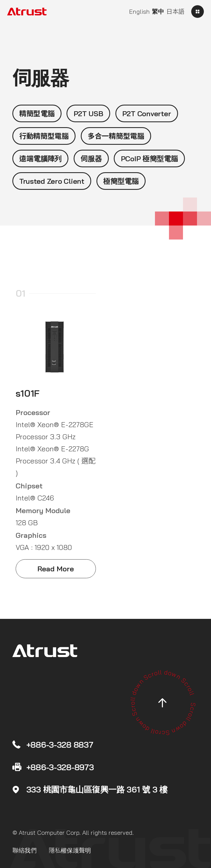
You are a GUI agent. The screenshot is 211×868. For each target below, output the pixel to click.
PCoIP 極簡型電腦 (149, 158)
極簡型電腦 (121, 181)
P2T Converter (147, 113)
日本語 (175, 12)
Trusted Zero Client (52, 181)
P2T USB (88, 113)
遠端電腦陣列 (40, 158)
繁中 (158, 12)
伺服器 (91, 158)
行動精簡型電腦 (44, 136)
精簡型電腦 (37, 113)
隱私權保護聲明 (70, 850)
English (139, 12)
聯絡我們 (24, 850)
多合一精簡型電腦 (116, 136)
